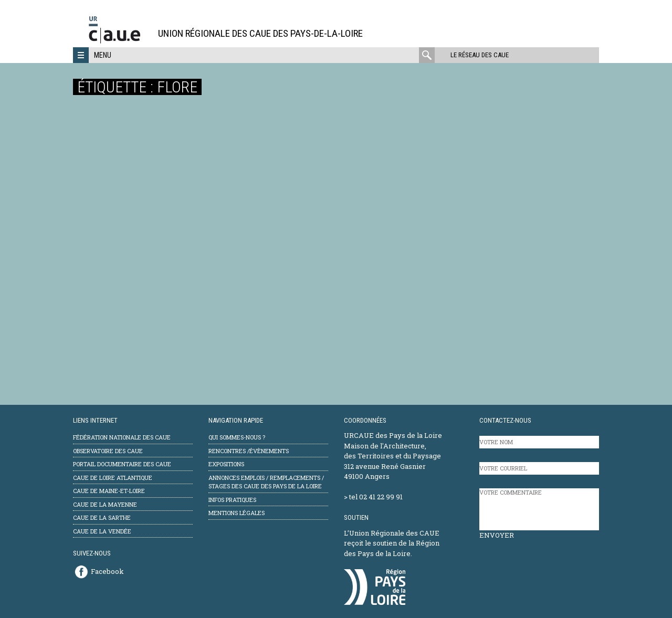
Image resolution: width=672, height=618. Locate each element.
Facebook (107, 571)
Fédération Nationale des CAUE (122, 437)
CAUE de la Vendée (102, 531)
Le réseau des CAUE (480, 55)
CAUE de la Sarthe (102, 517)
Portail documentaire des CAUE (122, 464)
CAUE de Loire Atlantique (113, 478)
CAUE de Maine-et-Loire (109, 491)
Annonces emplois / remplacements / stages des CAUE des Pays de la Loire (266, 482)
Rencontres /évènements (249, 451)
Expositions (226, 464)
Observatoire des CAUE (108, 451)
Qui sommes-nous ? (237, 437)
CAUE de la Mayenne (105, 504)
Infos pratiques (232, 500)
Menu (103, 55)
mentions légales (237, 513)
